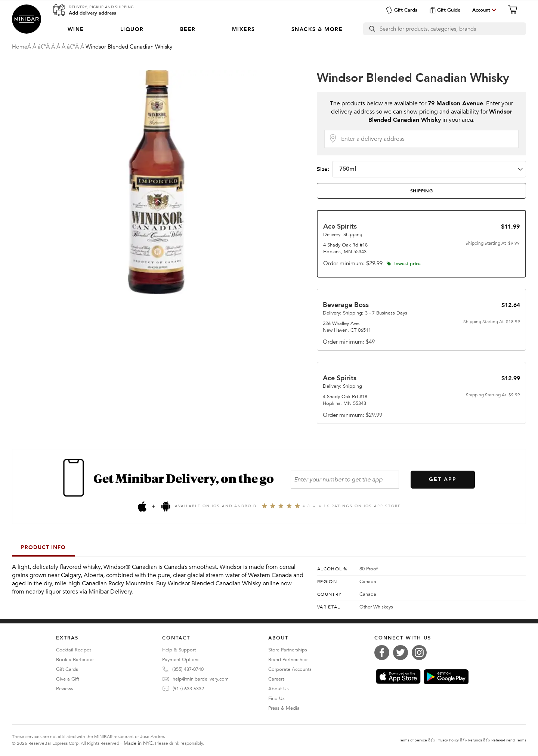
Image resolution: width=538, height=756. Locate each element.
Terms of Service (413, 740)
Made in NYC (138, 743)
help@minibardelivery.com (201, 679)
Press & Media (284, 708)
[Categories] (205, 30)
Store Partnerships (288, 650)
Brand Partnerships (288, 660)
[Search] (453, 29)
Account (481, 10)
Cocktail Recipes (74, 650)
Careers (276, 679)
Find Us (276, 698)
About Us (279, 689)
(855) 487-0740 (188, 669)
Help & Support (179, 650)
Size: (421, 169)
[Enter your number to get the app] (345, 480)
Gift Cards (401, 10)
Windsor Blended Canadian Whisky (413, 78)
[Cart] (515, 10)
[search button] (372, 29)
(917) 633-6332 (188, 689)
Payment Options (181, 660)
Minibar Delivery (27, 19)
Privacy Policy (448, 740)
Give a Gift (68, 679)
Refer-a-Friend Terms (509, 740)
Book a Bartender (75, 660)
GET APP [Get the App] (443, 479)
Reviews (65, 689)
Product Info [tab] (43, 547)
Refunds (475, 740)
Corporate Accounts (290, 669)
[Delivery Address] (427, 139)
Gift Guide (445, 10)
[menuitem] (76, 30)
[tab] (421, 191)
